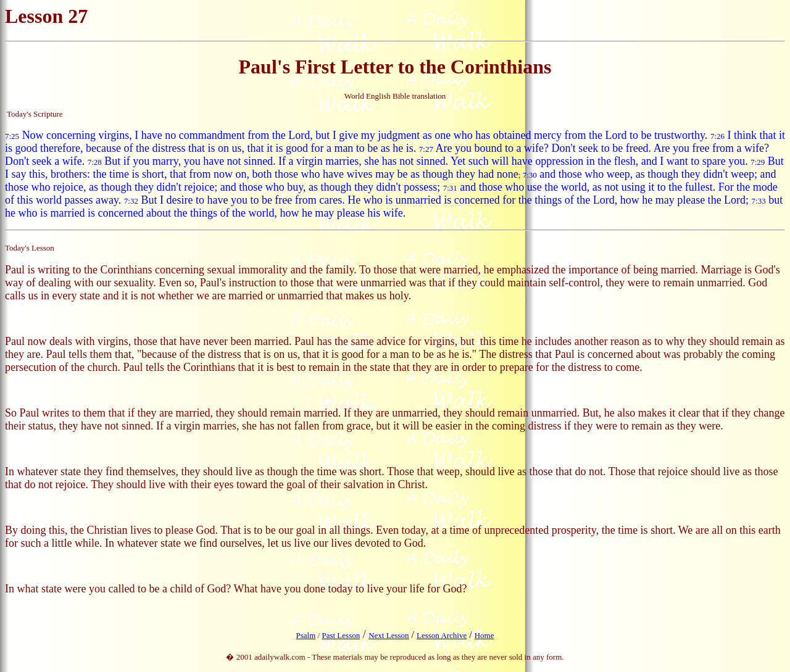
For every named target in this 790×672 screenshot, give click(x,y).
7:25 (12, 136)
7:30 (530, 175)
